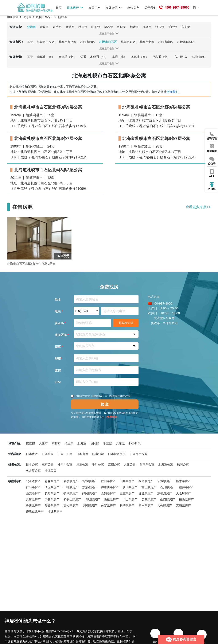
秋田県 (83, 27)
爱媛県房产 (52, 506)
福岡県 (95, 443)
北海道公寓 (166, 464)
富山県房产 (149, 487)
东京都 (186, 27)
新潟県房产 (130, 487)
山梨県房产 (33, 493)
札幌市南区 (166, 42)
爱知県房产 (108, 493)
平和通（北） (161, 57)
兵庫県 (120, 443)
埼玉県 (160, 27)
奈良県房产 (52, 499)
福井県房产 (186, 487)
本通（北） (119, 57)
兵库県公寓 (147, 464)
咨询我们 (172, 92)
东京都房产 (90, 487)
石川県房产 (168, 487)
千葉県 (108, 443)
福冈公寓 (183, 464)
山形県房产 (127, 481)
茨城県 (121, 27)
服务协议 (97, 396)
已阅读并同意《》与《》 (102, 396)
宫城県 (70, 27)
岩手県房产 (71, 481)
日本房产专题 (139, 454)
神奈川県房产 (110, 487)
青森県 (44, 27)
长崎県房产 (127, 506)
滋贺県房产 (146, 493)
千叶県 (173, 27)
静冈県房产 (90, 493)
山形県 (96, 27)
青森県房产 (52, 481)
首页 (59, 8)
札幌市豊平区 (67, 42)
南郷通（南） (46, 57)
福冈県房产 (90, 506)
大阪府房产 (183, 493)
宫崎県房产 (183, 506)
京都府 (56, 443)
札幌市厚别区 (186, 42)
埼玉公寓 (82, 464)
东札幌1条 (181, 57)
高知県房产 (71, 506)
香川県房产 (33, 506)
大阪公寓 (130, 464)
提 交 (105, 404)
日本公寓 (48, 454)
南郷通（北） (67, 57)
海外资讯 (114, 8)
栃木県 (134, 27)
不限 (30, 42)
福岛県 (109, 27)
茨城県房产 (165, 481)
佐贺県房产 (108, 506)
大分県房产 (165, 506)
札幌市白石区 (108, 42)
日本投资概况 (117, 454)
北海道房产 (33, 481)
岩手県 (57, 27)
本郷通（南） (140, 57)
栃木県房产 (183, 481)
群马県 (147, 27)
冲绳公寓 (51, 471)
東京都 (30, 443)
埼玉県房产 (52, 487)
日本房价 (82, 454)
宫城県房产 (90, 481)
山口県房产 (168, 499)
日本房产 (75, 8)
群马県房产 (33, 487)
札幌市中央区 (46, 42)
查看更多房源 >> (198, 207)
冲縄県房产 (55, 512)
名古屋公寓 (33, 471)
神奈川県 (135, 443)
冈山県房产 (130, 499)
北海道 (31, 27)
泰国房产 (94, 8)
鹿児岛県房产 (35, 512)
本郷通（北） (99, 57)
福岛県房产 (146, 481)
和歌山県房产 (72, 499)
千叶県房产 (71, 487)
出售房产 (133, 8)
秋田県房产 (108, 481)
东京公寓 (48, 464)
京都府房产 (165, 493)
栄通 (83, 57)
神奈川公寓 (65, 464)
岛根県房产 (111, 499)
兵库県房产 (33, 499)
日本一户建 (65, 454)
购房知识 (98, 454)
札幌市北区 (147, 42)
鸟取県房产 (93, 499)
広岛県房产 (149, 499)
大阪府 (43, 443)
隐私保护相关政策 (120, 396)
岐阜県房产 (71, 493)
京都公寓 (114, 464)
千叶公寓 (98, 464)
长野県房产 (52, 493)
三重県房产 (127, 493)
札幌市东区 (128, 42)
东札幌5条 (198, 57)
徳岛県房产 (186, 499)
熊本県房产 (146, 506)
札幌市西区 (88, 42)
